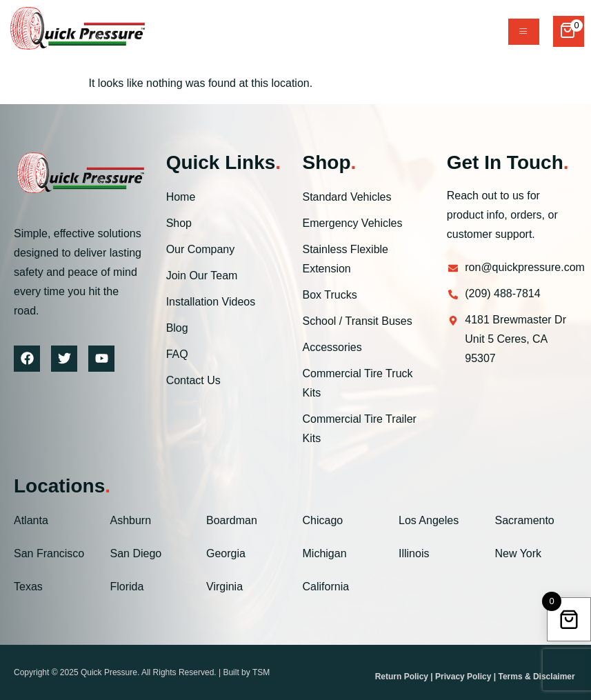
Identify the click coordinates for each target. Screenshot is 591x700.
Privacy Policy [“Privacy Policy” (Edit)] (463, 677)
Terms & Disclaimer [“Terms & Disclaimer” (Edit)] (536, 677)
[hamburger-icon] (524, 32)
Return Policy (402, 677)
